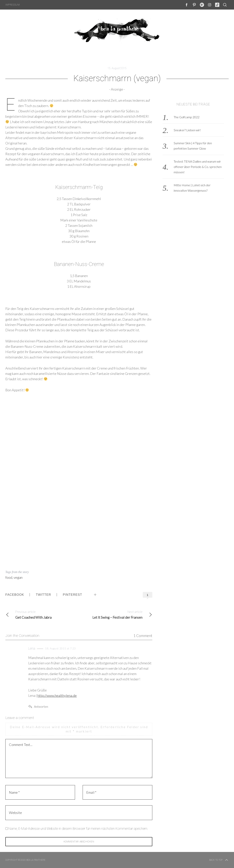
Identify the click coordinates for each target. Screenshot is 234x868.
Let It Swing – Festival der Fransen (116, 614)
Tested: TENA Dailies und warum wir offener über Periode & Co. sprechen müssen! (198, 167)
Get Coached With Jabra (42, 614)
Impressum (13, 5)
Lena (32, 648)
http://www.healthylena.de (57, 695)
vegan (18, 577)
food (9, 577)
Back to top (219, 860)
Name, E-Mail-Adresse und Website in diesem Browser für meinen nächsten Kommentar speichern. (78, 829)
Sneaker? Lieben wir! (187, 130)
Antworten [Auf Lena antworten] (41, 706)
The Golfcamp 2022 (187, 117)
